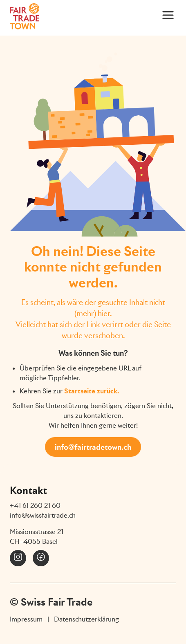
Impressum (26, 619)
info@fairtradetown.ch (93, 447)
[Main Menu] (168, 15)
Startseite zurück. (92, 391)
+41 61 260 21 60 (35, 506)
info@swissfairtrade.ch (43, 515)
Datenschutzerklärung (86, 619)
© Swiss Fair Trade (51, 602)
